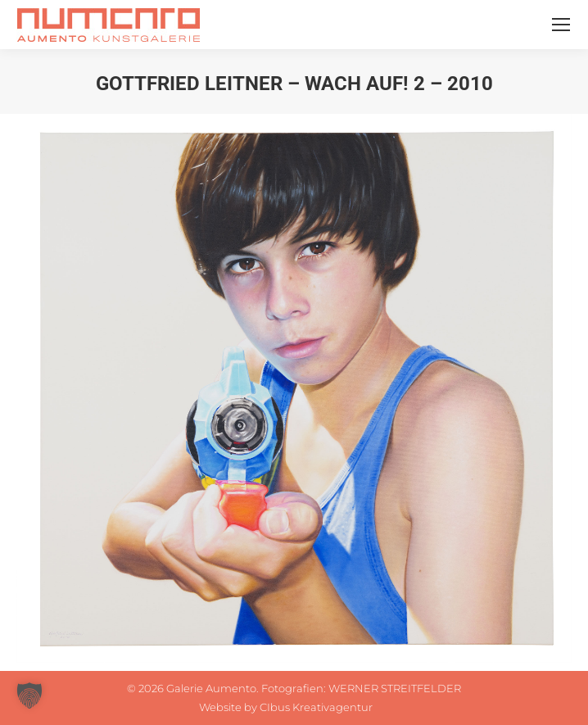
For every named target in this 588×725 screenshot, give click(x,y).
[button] (29, 696)
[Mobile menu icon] (561, 25)
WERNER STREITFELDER (395, 688)
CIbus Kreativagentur (316, 707)
